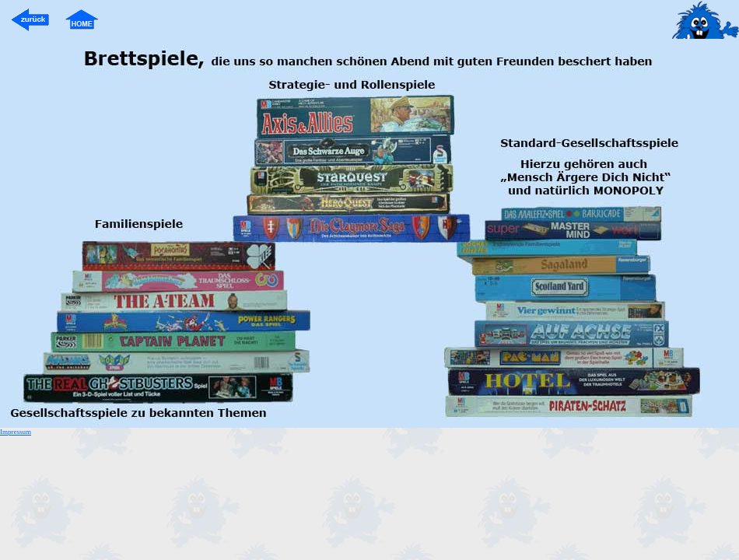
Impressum (16, 432)
